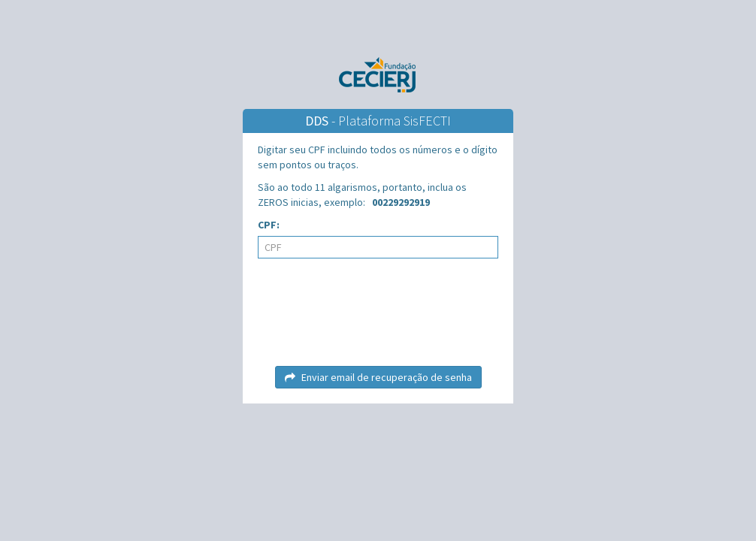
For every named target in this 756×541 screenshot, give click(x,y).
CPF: (269, 225)
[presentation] (378, 318)
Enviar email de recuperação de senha (378, 377)
